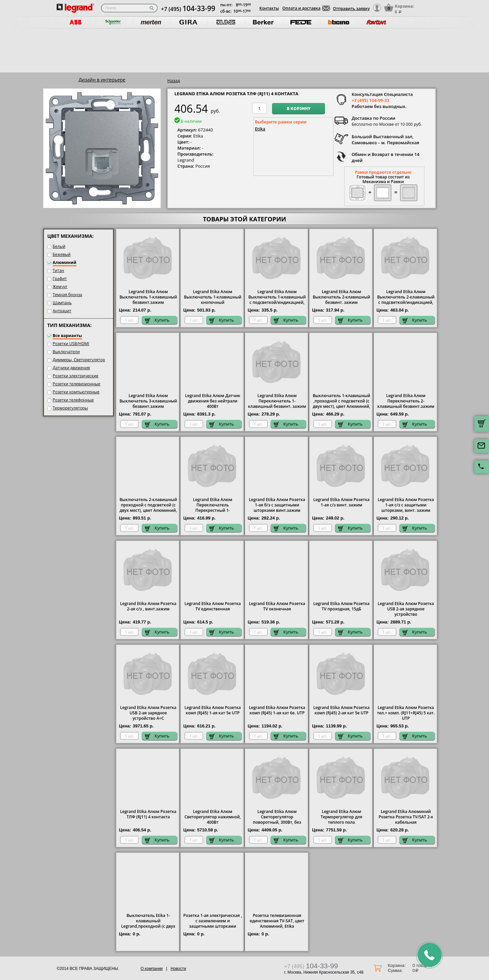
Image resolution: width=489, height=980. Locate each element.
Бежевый (62, 254)
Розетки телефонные (73, 400)
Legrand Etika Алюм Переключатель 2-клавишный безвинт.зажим (406, 401)
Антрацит (62, 311)
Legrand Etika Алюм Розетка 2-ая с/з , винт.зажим (148, 606)
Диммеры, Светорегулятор (79, 360)
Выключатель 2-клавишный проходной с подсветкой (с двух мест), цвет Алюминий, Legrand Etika (148, 508)
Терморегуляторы (70, 408)
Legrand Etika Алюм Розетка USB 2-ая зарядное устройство (406, 609)
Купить (157, 320)
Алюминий (65, 262)
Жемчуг (60, 287)
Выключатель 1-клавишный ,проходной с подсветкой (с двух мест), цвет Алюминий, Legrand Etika (341, 404)
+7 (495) (188, 9)
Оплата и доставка (302, 8)
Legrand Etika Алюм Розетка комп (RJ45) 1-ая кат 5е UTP (213, 710)
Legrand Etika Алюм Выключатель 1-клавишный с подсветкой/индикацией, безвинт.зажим (277, 300)
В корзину (299, 109)
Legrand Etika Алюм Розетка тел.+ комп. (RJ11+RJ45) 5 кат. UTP (406, 713)
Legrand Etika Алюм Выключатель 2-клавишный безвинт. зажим (341, 297)
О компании (152, 969)
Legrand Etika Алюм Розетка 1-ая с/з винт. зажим (341, 502)
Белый (59, 246)
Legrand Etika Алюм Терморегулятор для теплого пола (341, 817)
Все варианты (67, 336)
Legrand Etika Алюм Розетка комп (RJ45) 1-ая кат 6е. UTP (277, 710)
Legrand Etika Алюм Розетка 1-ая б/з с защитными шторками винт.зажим (277, 505)
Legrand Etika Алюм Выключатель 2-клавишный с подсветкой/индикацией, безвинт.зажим (406, 300)
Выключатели (66, 352)
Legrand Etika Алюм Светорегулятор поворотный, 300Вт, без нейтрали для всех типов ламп (277, 822)
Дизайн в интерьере (102, 80)
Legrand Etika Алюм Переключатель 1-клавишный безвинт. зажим (277, 401)
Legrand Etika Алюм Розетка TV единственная (213, 606)
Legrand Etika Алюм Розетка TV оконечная (277, 606)
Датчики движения (71, 368)
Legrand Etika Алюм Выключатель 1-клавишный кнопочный (212, 297)
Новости (178, 969)
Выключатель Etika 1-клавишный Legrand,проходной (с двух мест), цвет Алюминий (148, 924)
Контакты (269, 8)
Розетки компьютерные (76, 392)
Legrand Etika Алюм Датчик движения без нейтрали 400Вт (213, 401)
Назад (174, 80)
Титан (58, 270)
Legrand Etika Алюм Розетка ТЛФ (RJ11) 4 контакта (148, 814)
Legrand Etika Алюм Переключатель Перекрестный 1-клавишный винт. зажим (213, 508)
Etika (260, 129)
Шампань (62, 303)
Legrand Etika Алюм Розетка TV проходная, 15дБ (341, 606)
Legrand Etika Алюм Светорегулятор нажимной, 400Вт (213, 817)
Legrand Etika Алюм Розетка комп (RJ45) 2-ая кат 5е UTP (341, 710)
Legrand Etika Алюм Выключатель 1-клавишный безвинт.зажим (148, 297)
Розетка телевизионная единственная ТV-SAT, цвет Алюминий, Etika (277, 921)
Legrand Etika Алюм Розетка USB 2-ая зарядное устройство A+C (148, 713)
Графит (60, 279)
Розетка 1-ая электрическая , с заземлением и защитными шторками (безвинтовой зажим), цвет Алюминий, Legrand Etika (213, 926)
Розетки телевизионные (76, 384)
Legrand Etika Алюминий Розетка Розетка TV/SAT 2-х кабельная (406, 817)
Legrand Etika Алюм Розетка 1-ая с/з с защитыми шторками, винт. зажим (406, 505)
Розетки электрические (75, 376)
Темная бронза (67, 295)
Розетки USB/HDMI (71, 344)
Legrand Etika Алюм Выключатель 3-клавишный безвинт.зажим (148, 401)
